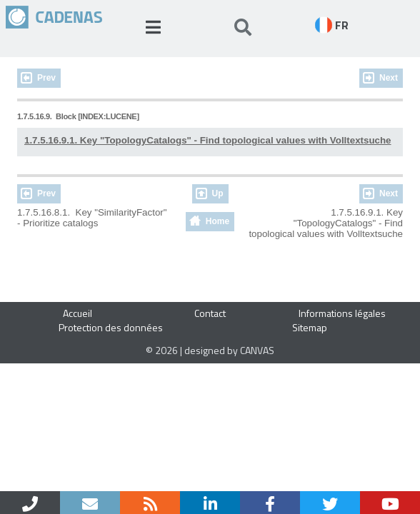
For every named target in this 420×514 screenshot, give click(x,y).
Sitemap (310, 327)
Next (389, 78)
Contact (210, 313)
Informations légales (342, 313)
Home (217, 221)
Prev (46, 78)
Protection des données (111, 327)
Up (218, 193)
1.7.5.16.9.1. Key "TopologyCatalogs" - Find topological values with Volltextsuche (208, 140)
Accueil (77, 313)
